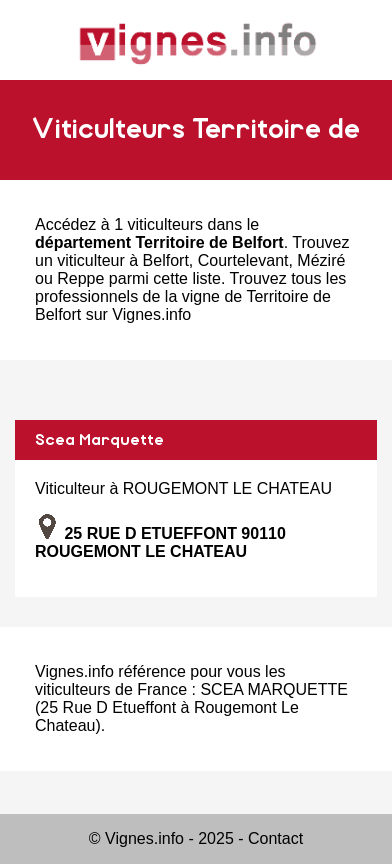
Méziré (321, 260)
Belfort (166, 260)
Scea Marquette (99, 440)
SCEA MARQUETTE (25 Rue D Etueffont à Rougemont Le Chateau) (191, 707)
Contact (275, 838)
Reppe (80, 278)
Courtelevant (243, 260)
